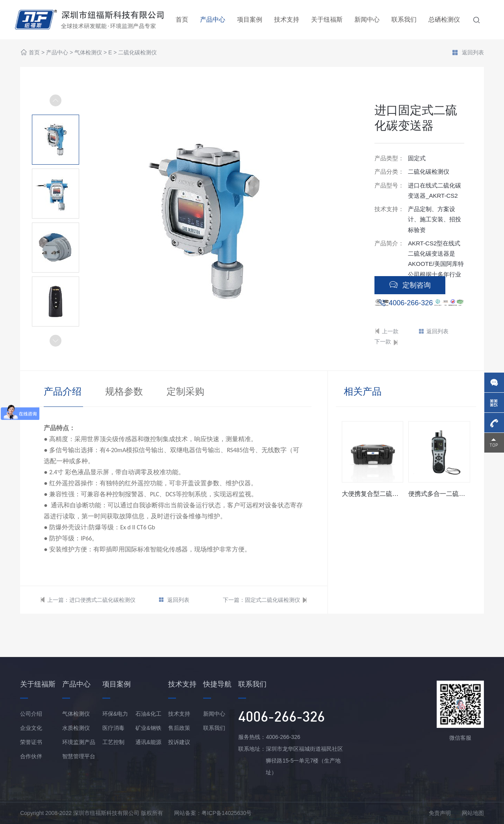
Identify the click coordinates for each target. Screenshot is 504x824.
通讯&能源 (148, 742)
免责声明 (440, 813)
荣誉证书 (31, 742)
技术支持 (287, 19)
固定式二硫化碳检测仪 (272, 600)
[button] (56, 341)
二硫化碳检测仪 (137, 53)
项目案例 (250, 19)
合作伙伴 (31, 756)
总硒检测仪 (444, 19)
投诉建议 (179, 742)
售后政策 (179, 728)
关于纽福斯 (327, 19)
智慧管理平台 (79, 756)
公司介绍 (31, 714)
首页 (182, 19)
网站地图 (473, 813)
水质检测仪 (76, 728)
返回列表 (468, 53)
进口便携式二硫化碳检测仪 (102, 600)
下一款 (386, 342)
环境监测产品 (79, 742)
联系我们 (404, 19)
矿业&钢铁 (148, 728)
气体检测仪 (88, 53)
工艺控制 (113, 742)
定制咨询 (410, 285)
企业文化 (31, 728)
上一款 (386, 331)
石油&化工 (148, 714)
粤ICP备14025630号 (227, 813)
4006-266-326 (411, 303)
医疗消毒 (113, 728)
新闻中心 (367, 19)
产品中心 (213, 19)
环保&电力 (115, 714)
